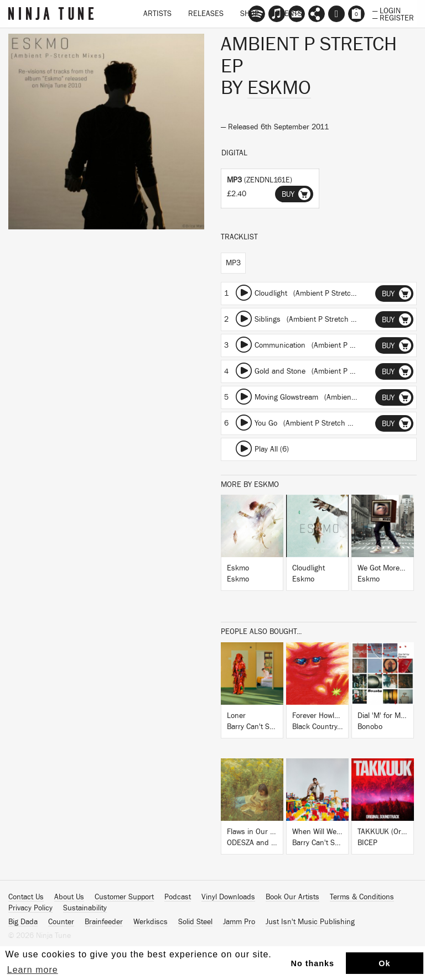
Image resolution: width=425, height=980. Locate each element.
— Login (387, 10)
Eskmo (279, 88)
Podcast (178, 897)
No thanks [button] (313, 963)
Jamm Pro (239, 922)
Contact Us (26, 897)
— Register (393, 17)
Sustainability (85, 908)
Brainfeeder (104, 922)
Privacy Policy (30, 908)
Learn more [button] (33, 970)
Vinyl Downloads (228, 897)
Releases (206, 14)
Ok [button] (384, 963)
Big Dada (23, 922)
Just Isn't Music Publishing (310, 922)
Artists (157, 14)
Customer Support (124, 897)
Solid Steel (195, 922)
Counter (61, 922)
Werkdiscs (151, 922)
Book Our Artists (292, 897)
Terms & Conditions (362, 897)
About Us (69, 897)
